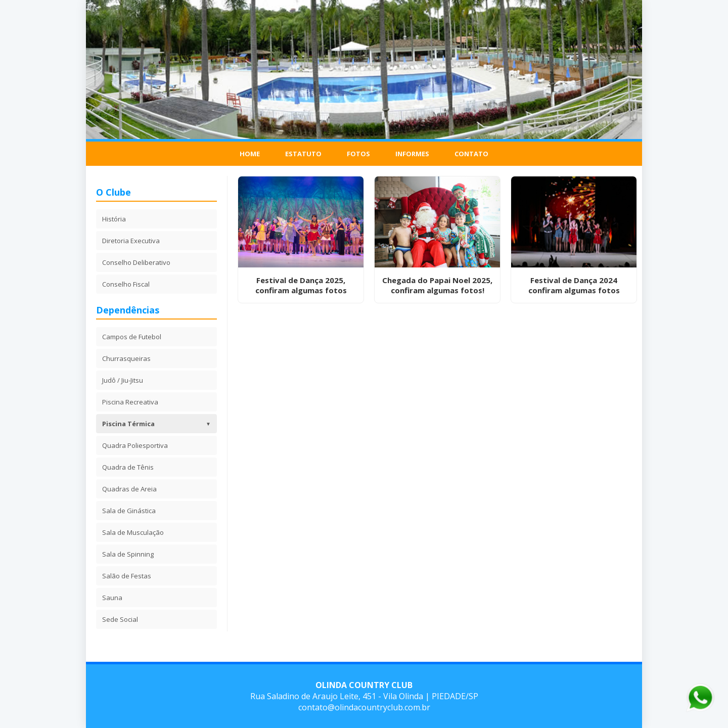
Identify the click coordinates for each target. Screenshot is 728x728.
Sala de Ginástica (129, 511)
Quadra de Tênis (128, 467)
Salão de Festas (127, 576)
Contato (471, 154)
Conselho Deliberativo (136, 262)
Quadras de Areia (129, 489)
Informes (412, 154)
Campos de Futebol (132, 337)
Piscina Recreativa (130, 402)
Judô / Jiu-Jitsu (123, 380)
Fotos (358, 154)
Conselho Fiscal (126, 284)
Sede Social (120, 619)
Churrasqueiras (126, 358)
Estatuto (303, 154)
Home (250, 154)
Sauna (112, 598)
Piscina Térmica (156, 424)
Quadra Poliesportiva (135, 445)
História (114, 219)
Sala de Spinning (128, 554)
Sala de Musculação (133, 532)
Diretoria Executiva (131, 241)
